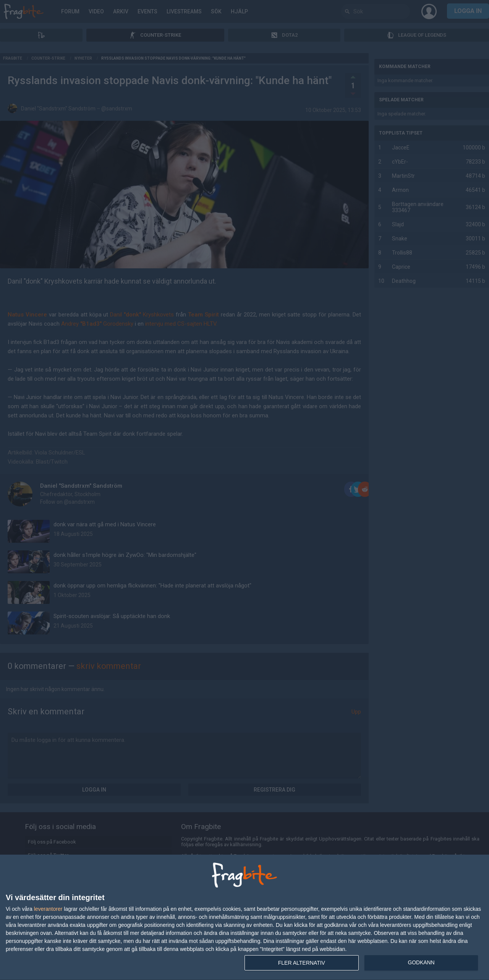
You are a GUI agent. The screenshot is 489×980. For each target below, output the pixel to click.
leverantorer (48, 909)
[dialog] (244, 918)
